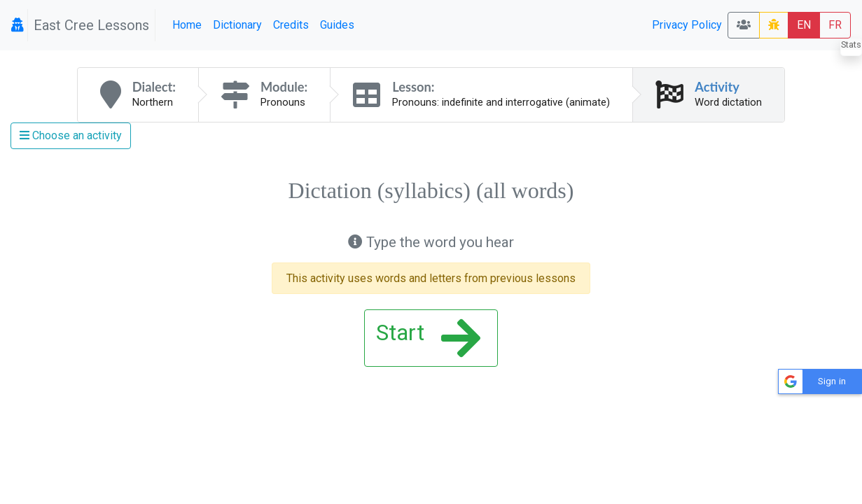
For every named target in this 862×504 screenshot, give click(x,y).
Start (428, 338)
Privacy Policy (687, 25)
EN (804, 25)
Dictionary (237, 25)
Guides (337, 25)
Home (187, 25)
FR (835, 25)
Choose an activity (71, 135)
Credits (291, 25)
